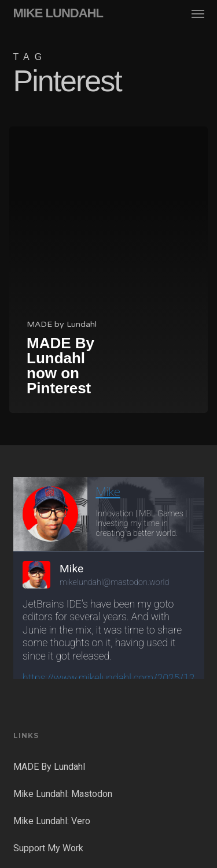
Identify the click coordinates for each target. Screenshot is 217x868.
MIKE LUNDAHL (58, 13)
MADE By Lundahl (49, 767)
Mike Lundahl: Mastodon (63, 794)
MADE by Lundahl (62, 324)
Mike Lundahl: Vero (52, 821)
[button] (198, 13)
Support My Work (48, 848)
